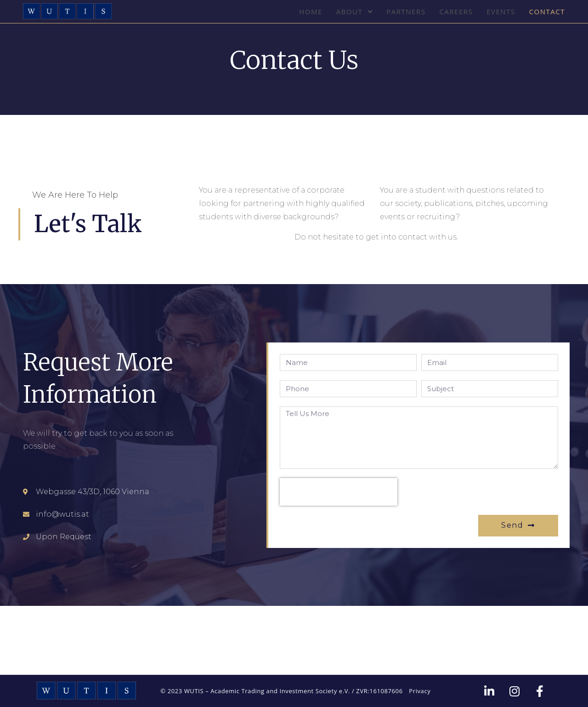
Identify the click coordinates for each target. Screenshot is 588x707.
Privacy (420, 691)
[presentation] (339, 492)
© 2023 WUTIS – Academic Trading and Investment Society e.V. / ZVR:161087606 (281, 691)
